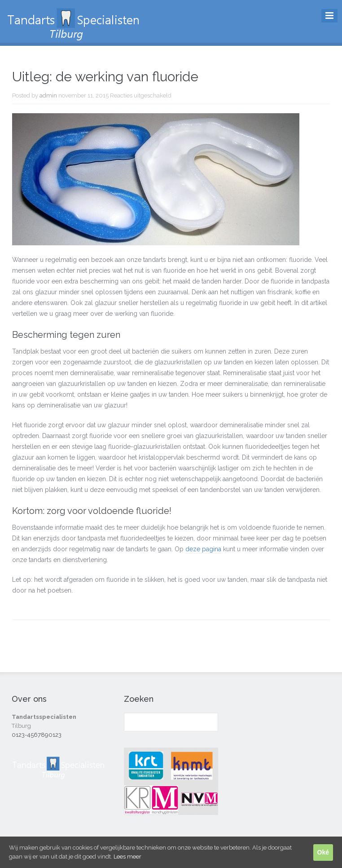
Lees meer (127, 857)
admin (48, 95)
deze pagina (203, 549)
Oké (323, 852)
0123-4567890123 (37, 735)
